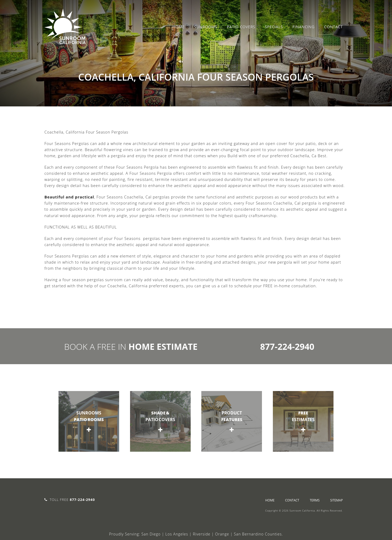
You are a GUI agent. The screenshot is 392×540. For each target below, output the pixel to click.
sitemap (336, 500)
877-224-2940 (287, 346)
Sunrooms (206, 27)
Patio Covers (241, 27)
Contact (333, 27)
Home (178, 27)
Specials (274, 27)
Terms (315, 500)
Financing (304, 27)
